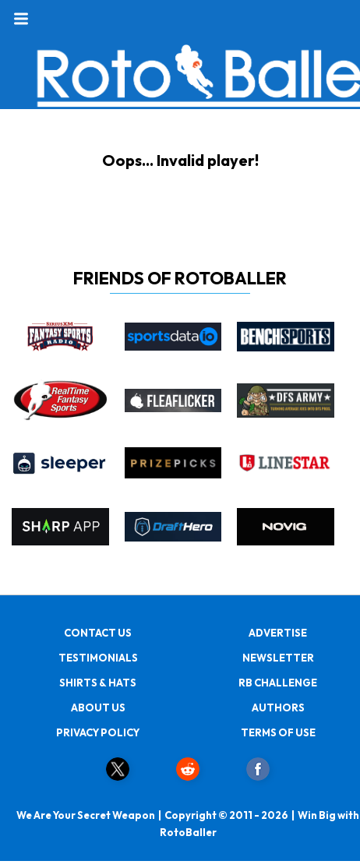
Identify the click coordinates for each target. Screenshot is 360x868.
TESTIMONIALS (98, 658)
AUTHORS (278, 707)
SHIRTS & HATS (98, 683)
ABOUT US (98, 707)
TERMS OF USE (278, 732)
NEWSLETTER (278, 658)
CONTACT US (98, 633)
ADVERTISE (278, 633)
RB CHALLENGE (278, 683)
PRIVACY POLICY (98, 732)
